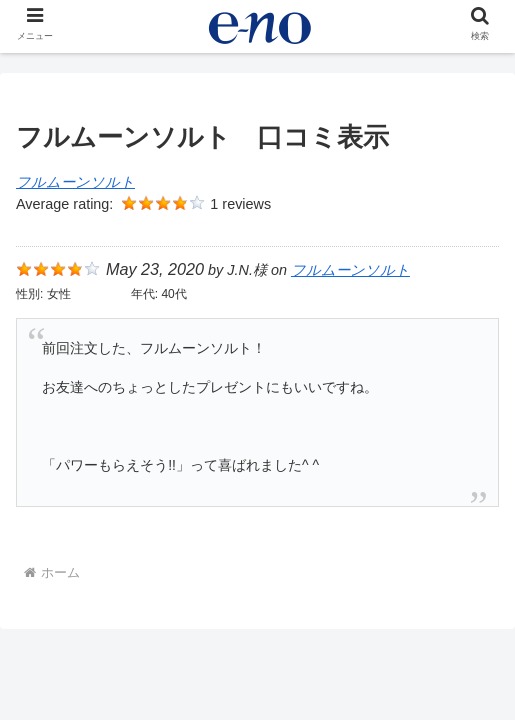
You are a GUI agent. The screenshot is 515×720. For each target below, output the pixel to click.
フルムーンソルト (75, 182)
